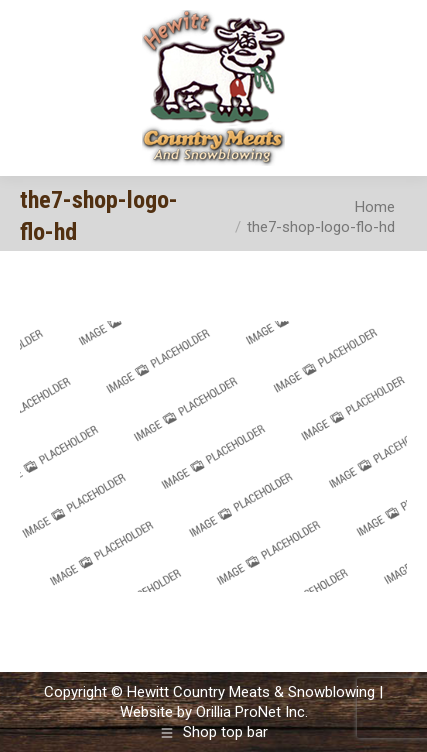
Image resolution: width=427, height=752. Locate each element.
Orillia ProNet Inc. (252, 712)
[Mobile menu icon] (395, 88)
